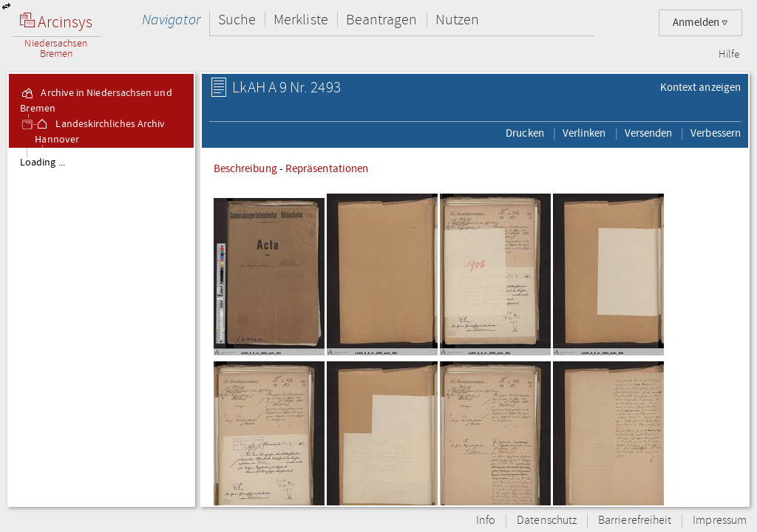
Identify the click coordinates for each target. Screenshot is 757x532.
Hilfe (729, 55)
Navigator (171, 20)
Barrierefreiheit (635, 521)
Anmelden (700, 23)
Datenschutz (547, 521)
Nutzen (457, 20)
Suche (237, 20)
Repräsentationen (327, 168)
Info (486, 521)
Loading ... (43, 163)
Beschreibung (245, 168)
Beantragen (382, 20)
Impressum (720, 521)
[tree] (101, 327)
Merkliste (301, 20)
